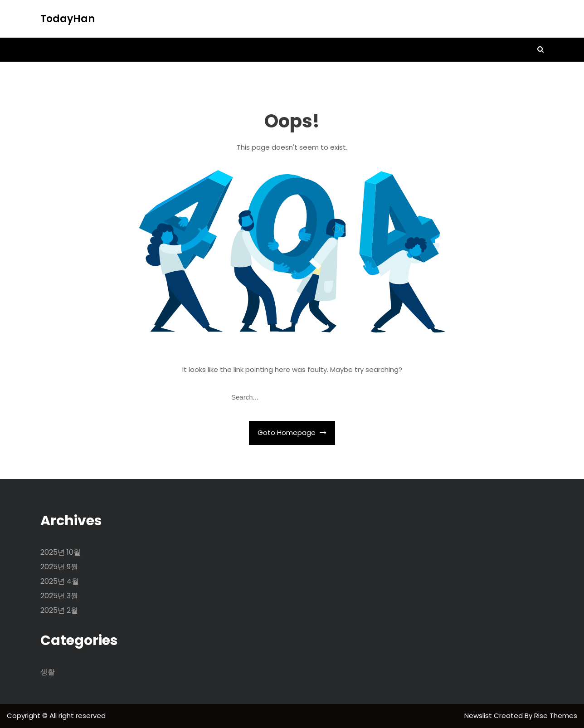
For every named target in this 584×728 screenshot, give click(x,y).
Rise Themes (556, 716)
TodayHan (68, 19)
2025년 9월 (59, 567)
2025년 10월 (61, 552)
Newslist (479, 716)
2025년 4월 (60, 581)
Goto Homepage (292, 432)
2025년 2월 (59, 610)
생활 (48, 672)
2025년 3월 (59, 596)
